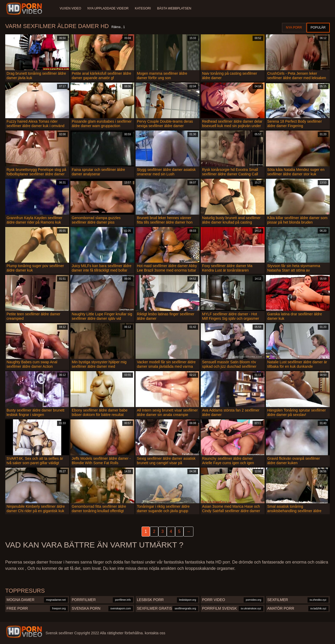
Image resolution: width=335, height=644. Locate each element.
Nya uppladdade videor (108, 8)
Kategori (143, 8)
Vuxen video (70, 8)
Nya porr (294, 28)
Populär (318, 28)
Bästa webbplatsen (174, 8)
